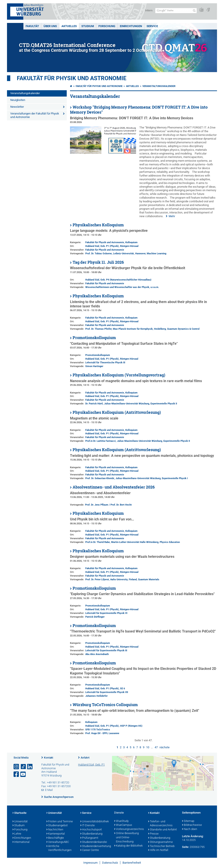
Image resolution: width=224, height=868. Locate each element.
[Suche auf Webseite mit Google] (176, 11)
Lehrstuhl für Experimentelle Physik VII (107, 692)
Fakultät (32, 26)
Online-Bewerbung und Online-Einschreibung (126, 838)
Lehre (17, 834)
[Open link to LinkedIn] (30, 767)
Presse (153, 834)
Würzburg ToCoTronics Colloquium (105, 705)
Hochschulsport (91, 830)
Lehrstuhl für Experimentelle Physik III (106, 651)
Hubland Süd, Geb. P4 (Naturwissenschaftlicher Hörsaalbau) (118, 280)
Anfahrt (85, 758)
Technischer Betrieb (161, 846)
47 (156, 747)
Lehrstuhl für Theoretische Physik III (105, 363)
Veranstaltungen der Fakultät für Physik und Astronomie (35, 115)
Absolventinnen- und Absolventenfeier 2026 (114, 487)
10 (148, 747)
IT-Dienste (87, 826)
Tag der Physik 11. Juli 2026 (98, 262)
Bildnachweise (192, 825)
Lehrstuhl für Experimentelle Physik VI (106, 613)
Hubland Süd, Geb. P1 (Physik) (102, 246)
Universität (20, 822)
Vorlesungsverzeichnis (129, 829)
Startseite (19, 813)
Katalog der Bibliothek (128, 846)
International (21, 842)
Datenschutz (110, 863)
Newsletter (17, 107)
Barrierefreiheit (132, 863)
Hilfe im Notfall (158, 850)
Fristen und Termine (60, 822)
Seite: (185, 847)
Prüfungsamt (89, 838)
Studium (88, 26)
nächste (164, 747)
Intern (149, 10)
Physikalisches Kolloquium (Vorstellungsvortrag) (119, 375)
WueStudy (121, 821)
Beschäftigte (55, 838)
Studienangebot (57, 826)
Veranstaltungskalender (25, 93)
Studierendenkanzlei (94, 842)
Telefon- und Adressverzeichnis (160, 824)
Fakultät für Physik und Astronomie (72, 78)
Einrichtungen (131, 26)
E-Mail (49, 790)
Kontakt (49, 758)
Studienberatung (91, 834)
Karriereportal (56, 834)
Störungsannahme (160, 842)
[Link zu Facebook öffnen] (17, 774)
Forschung (107, 26)
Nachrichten (55, 830)
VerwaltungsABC (58, 842)
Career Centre (90, 850)
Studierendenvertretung (95, 846)
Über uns (50, 26)
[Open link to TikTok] (23, 767)
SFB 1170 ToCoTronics (98, 730)
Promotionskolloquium (94, 338)
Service (152, 26)
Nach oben (190, 829)
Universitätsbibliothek (94, 822)
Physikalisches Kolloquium (98, 225)
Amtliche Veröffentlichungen (59, 848)
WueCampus (123, 825)
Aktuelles (69, 26)
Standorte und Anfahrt (162, 830)
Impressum (90, 863)
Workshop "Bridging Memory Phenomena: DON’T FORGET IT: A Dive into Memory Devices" (139, 110)
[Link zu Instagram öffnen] (17, 767)
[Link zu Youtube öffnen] (23, 774)
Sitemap (188, 821)
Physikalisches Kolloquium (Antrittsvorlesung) (117, 412)
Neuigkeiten (18, 100)
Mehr (172, 216)
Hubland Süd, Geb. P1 (91, 765)
